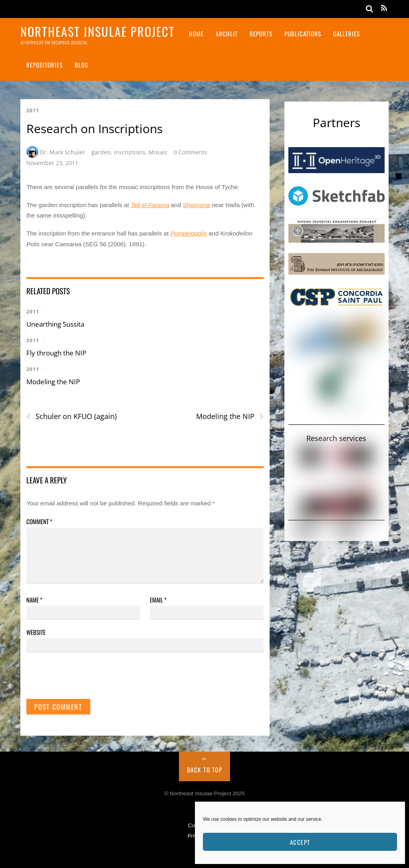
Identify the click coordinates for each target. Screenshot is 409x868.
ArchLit (227, 34)
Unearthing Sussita (55, 324)
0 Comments (191, 152)
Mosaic (158, 152)
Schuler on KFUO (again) (71, 416)
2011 (33, 111)
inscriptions (130, 152)
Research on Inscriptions (94, 129)
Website (36, 632)
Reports (261, 34)
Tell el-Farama (150, 205)
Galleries (346, 34)
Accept (300, 842)
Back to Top (205, 770)
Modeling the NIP (53, 382)
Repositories (45, 65)
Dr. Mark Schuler (63, 152)
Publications (303, 34)
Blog (81, 65)
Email (158, 600)
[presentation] (87, 679)
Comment (39, 521)
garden (101, 152)
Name (34, 600)
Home (196, 34)
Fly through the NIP (56, 353)
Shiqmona (196, 205)
